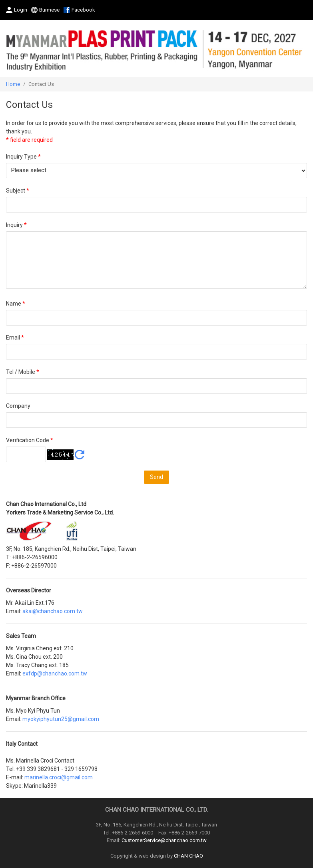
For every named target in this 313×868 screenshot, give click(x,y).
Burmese (49, 10)
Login (21, 10)
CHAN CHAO (188, 856)
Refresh (80, 455)
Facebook (83, 10)
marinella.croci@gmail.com (59, 777)
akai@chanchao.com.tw (53, 611)
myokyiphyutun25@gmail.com (61, 719)
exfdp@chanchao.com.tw (55, 673)
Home (13, 84)
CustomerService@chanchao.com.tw (164, 840)
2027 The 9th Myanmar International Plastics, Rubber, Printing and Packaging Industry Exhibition (156, 49)
